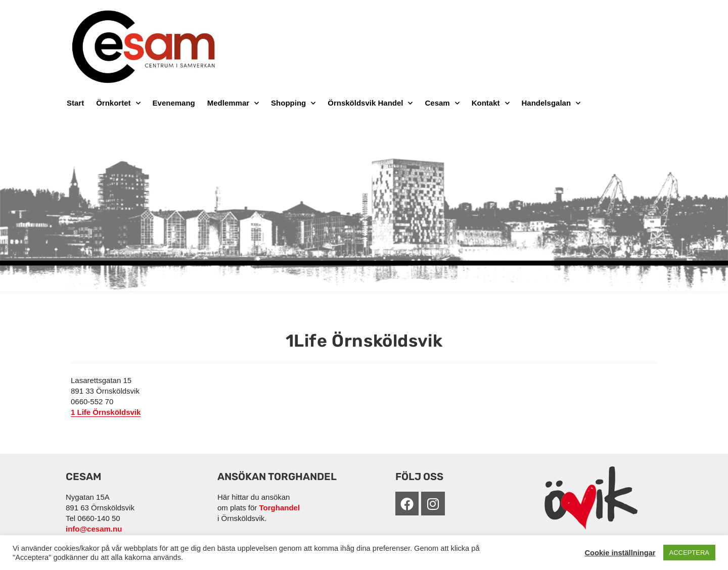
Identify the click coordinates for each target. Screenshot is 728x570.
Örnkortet (118, 103)
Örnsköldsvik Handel (370, 103)
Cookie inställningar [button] (620, 553)
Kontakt (491, 103)
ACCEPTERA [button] (689, 553)
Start (75, 103)
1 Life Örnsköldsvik (106, 412)
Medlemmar (233, 103)
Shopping (293, 103)
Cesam (442, 103)
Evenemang (174, 103)
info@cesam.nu (94, 529)
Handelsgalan (551, 103)
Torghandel (280, 508)
